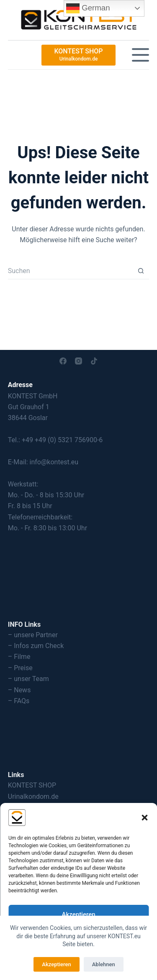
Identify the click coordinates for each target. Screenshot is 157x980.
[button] (144, 818)
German (88, 8)
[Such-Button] (141, 271)
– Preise (20, 668)
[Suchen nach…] (70, 271)
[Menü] (140, 55)
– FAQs (19, 701)
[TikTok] (94, 361)
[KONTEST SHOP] (78, 55)
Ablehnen (104, 964)
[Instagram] (78, 361)
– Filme (19, 657)
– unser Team (28, 679)
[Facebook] (63, 361)
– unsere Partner (33, 635)
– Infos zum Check (36, 646)
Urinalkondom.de (33, 796)
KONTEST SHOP (32, 785)
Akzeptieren (78, 914)
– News (19, 690)
